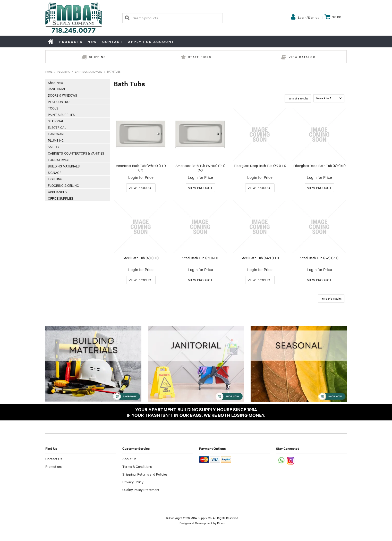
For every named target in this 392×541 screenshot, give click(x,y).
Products (71, 42)
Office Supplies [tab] (61, 198)
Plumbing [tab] (56, 140)
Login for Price (141, 177)
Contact (113, 42)
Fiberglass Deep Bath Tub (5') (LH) (260, 165)
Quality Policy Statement (141, 489)
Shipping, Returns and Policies (145, 474)
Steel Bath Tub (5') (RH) (200, 258)
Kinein (221, 523)
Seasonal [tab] (56, 121)
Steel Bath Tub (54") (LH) (260, 258)
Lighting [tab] (55, 179)
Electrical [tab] (57, 127)
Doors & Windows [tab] (62, 95)
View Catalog (302, 57)
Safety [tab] (54, 147)
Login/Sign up (309, 17)
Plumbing (64, 71)
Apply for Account (151, 42)
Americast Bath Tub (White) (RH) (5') (200, 168)
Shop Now (55, 82)
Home (51, 41)
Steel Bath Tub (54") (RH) (319, 258)
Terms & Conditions (137, 466)
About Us (129, 459)
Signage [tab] (55, 172)
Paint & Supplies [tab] (61, 114)
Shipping (97, 57)
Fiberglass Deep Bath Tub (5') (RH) (319, 165)
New (92, 42)
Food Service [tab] (59, 159)
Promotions (54, 466)
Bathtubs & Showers (89, 71)
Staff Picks (200, 57)
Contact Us (54, 459)
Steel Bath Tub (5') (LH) (141, 258)
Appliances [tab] (57, 192)
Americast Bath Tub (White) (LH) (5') (141, 168)
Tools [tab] (53, 108)
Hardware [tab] (57, 134)
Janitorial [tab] (57, 89)
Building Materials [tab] (64, 166)
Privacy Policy (133, 482)
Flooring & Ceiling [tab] (63, 185)
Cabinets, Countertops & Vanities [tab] (76, 153)
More (141, 188)
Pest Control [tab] (60, 102)
